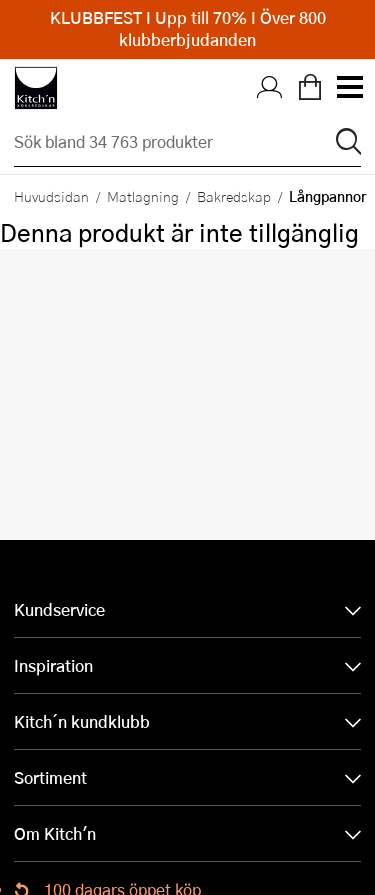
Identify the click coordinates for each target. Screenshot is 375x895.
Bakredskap (234, 196)
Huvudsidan (51, 196)
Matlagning (143, 196)
